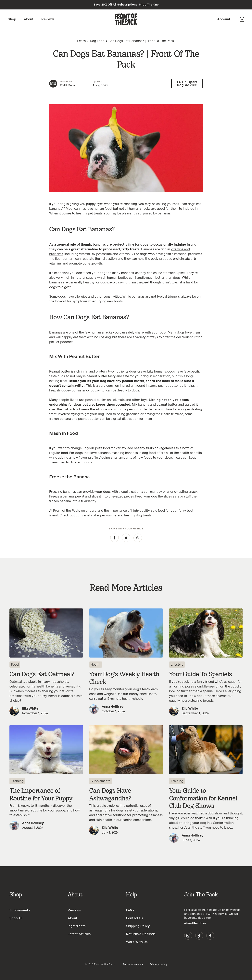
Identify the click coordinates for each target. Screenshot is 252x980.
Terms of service (133, 965)
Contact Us (135, 918)
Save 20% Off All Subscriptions (126, 5)
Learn (81, 41)
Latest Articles (79, 934)
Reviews (48, 19)
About (29, 19)
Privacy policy (158, 965)
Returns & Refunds (141, 934)
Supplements (101, 781)
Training (17, 781)
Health (96, 665)
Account (224, 19)
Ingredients (77, 926)
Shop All (16, 918)
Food (15, 665)
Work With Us (137, 942)
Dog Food (97, 41)
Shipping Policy (138, 926)
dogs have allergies (73, 297)
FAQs (130, 910)
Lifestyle (177, 665)
